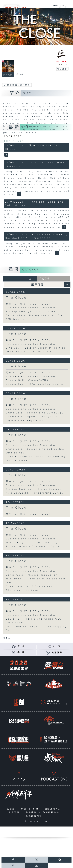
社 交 (57, 646)
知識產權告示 (53, 809)
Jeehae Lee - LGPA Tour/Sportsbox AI (35, 384)
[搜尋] (63, 5)
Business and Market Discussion (31, 308)
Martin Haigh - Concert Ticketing (32, 543)
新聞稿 (12, 809)
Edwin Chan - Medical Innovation (32, 575)
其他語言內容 (35, 816)
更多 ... (7, 638)
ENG (53, 5)
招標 (36, 809)
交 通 (21, 646)
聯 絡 (21, 652)
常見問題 (15, 813)
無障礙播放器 (52, 813)
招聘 (25, 809)
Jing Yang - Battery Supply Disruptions (37, 348)
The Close (14, 141)
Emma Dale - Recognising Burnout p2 (35, 413)
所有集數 (8, 75)
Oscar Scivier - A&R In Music (29, 352)
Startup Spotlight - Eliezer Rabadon (34, 489)
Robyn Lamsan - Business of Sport (33, 546)
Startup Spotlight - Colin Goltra (31, 312)
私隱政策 (32, 813)
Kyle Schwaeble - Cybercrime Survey (35, 493)
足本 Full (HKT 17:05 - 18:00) (28, 304)
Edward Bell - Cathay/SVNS (27, 380)
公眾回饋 (57, 653)
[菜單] (69, 5)
